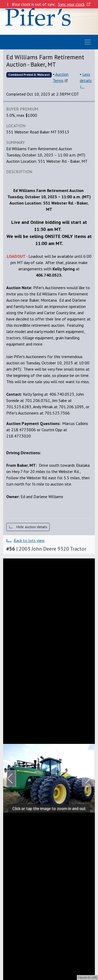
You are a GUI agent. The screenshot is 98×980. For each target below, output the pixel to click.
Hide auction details (28, 527)
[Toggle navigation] (88, 42)
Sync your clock (74, 4)
